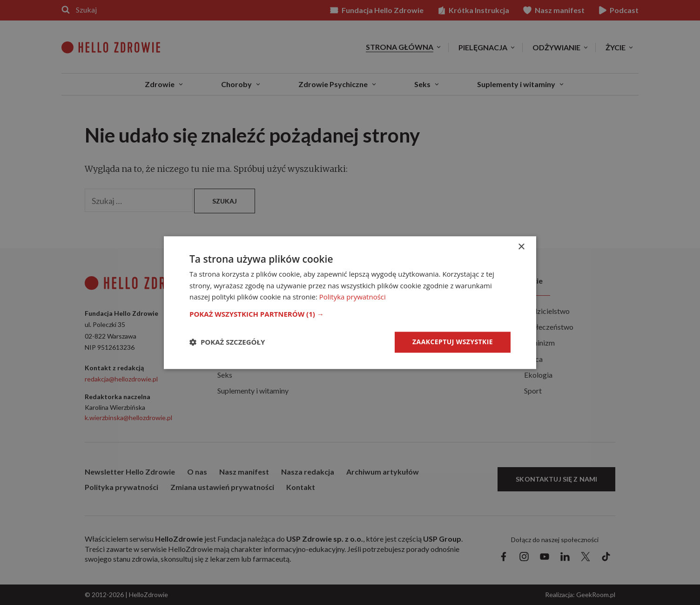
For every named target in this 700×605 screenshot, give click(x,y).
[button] (350, 314)
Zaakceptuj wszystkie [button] (453, 342)
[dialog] (350, 302)
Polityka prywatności (353, 297)
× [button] (521, 247)
